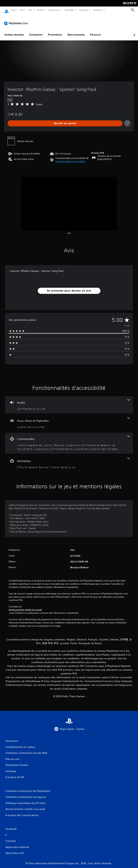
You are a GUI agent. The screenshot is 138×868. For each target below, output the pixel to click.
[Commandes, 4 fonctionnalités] (69, 440)
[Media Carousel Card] (69, 200)
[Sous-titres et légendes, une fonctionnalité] (69, 420)
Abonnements (76, 31)
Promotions (55, 31)
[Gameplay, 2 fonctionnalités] (69, 460)
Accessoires (54, 10)
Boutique (83, 10)
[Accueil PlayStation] (6, 10)
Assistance (98, 10)
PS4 (30, 10)
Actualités (69, 10)
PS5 (22, 10)
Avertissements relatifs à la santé (25, 606)
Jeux (13, 10)
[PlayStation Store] (17, 20)
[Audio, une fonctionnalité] (69, 401)
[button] (70, 158)
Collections (36, 31)
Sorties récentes (14, 31)
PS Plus (40, 10)
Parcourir (95, 31)
